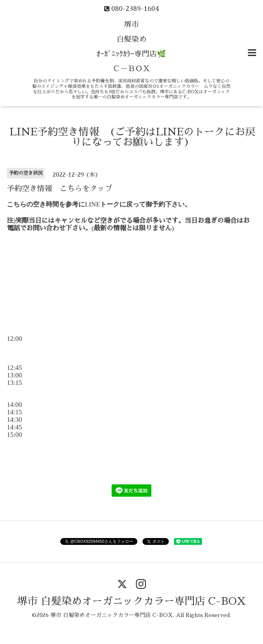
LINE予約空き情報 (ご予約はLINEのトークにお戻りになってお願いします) (133, 137)
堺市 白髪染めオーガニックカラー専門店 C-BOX (132, 601)
